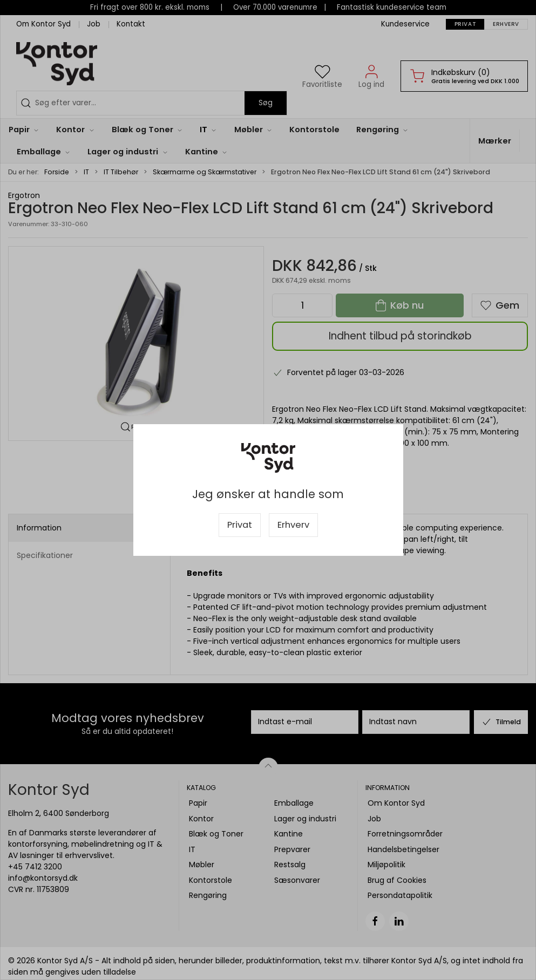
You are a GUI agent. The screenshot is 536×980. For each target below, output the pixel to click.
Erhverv (293, 525)
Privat (240, 525)
